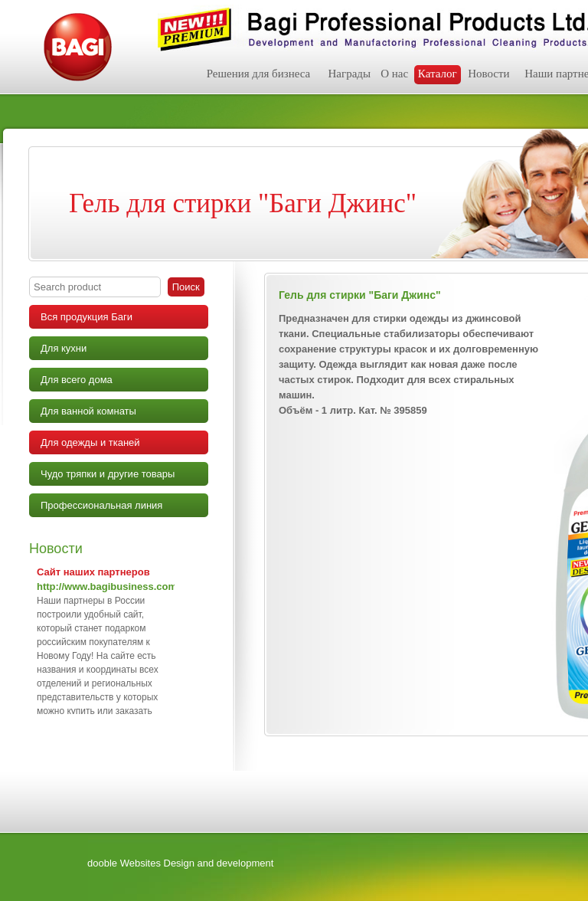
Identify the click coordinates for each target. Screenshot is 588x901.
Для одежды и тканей (90, 442)
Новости (488, 74)
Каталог (438, 74)
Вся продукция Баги (87, 317)
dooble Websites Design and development (180, 863)
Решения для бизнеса (259, 74)
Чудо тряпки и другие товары (108, 474)
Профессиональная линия (101, 505)
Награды (349, 74)
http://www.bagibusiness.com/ (108, 586)
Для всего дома (77, 380)
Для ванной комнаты (88, 411)
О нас (394, 74)
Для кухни (64, 348)
